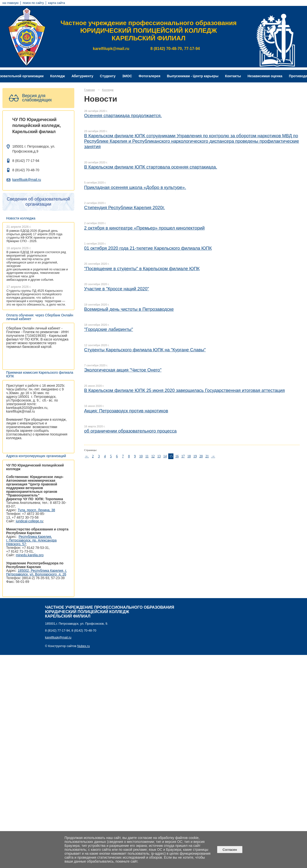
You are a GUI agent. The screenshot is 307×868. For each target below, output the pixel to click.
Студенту (108, 76)
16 (177, 456)
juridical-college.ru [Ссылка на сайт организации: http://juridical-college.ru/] (29, 521)
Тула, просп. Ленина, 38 (36, 510)
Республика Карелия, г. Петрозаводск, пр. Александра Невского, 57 (31, 540)
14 (165, 456)
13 (159, 456)
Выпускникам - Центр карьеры (193, 76)
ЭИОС (127, 76)
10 (141, 456)
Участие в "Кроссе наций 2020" (117, 289)
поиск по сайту (33, 3)
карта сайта (56, 3)
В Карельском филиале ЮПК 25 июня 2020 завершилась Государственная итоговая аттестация (184, 390)
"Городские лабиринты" (109, 329)
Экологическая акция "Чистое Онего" (123, 370)
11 (147, 456)
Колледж (58, 76)
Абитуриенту (83, 76)
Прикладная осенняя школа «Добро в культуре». (135, 187)
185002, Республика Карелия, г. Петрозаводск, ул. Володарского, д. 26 (37, 573)
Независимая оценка (265, 76)
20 (201, 456)
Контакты (233, 76)
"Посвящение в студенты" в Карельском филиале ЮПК (142, 269)
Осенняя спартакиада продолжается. (123, 116)
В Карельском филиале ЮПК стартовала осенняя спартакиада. (151, 167)
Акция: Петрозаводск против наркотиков (126, 411)
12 (153, 456)
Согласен (230, 850)
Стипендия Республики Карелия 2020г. (124, 208)
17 (183, 456)
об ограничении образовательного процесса (130, 431)
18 (189, 456)
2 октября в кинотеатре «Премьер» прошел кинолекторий (144, 228)
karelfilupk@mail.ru (27, 180)
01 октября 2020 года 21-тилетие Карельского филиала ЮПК (148, 248)
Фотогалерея (150, 76)
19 (195, 456)
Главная (90, 90)
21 (207, 456)
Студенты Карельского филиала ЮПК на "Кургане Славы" (145, 350)
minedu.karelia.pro (30, 555)
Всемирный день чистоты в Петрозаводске (129, 309)
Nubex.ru (84, 646)
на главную (10, 3)
